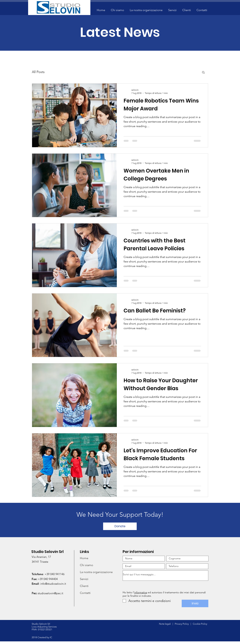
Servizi (84, 579)
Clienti (84, 586)
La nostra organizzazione (96, 572)
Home (84, 558)
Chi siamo (87, 565)
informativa (141, 592)
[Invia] (195, 603)
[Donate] (120, 526)
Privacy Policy (182, 624)
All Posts (38, 72)
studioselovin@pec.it (50, 593)
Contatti (85, 593)
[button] (146, 10)
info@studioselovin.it (53, 584)
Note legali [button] (165, 624)
